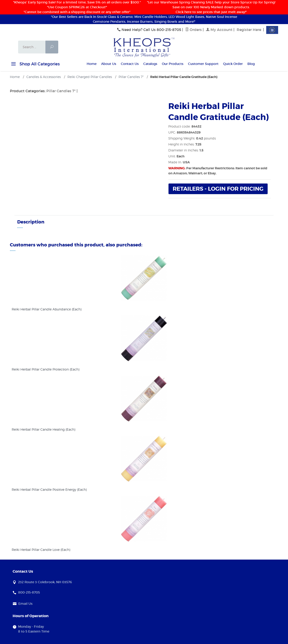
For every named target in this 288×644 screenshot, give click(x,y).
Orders (194, 30)
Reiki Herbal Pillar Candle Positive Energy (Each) (49, 489)
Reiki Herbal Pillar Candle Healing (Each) (43, 429)
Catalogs (150, 64)
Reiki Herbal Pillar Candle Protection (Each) (46, 369)
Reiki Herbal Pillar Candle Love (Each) (41, 550)
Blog (251, 64)
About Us (109, 64)
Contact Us (130, 64)
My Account (219, 30)
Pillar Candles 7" (61, 91)
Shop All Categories (35, 65)
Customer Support (203, 64)
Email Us (25, 604)
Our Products (173, 64)
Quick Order (233, 64)
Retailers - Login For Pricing (218, 189)
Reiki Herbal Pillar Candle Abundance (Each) (47, 309)
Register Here (249, 30)
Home (92, 64)
